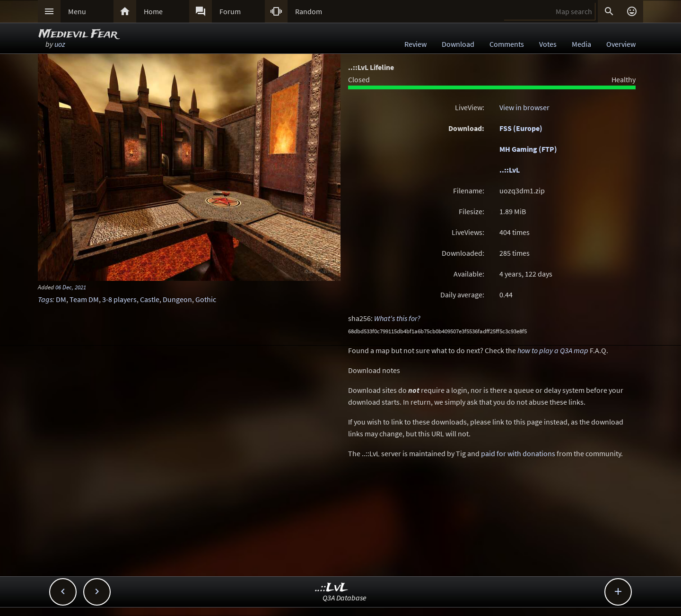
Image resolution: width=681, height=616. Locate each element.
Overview (621, 44)
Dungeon (177, 299)
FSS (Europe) (521, 128)
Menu (77, 11)
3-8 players (119, 299)
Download (458, 44)
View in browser (524, 107)
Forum (230, 11)
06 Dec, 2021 (71, 287)
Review (415, 44)
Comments (507, 44)
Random (309, 11)
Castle (150, 299)
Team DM (84, 299)
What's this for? (397, 318)
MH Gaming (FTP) (528, 149)
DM (61, 299)
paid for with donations (518, 453)
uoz (60, 44)
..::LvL (510, 170)
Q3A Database (345, 598)
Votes (548, 44)
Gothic (206, 299)
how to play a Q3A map (553, 350)
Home (153, 11)
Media (581, 44)
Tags (45, 299)
